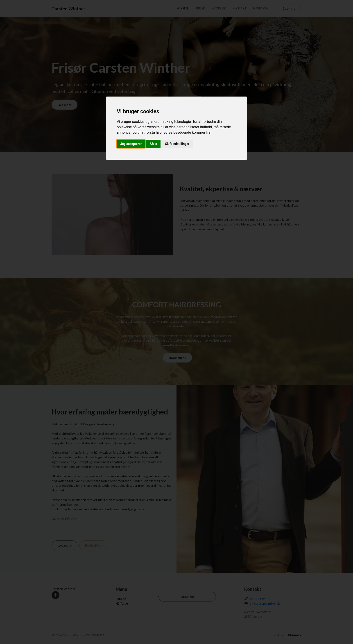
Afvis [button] (153, 144)
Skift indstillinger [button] (177, 144)
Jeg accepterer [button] (131, 144)
